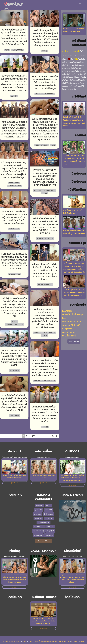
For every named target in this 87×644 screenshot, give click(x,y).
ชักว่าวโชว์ (12, 641)
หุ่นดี (49, 518)
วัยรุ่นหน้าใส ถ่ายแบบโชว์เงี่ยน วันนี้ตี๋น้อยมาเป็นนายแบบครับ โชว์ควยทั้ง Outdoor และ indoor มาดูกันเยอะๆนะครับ (72, 478)
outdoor (31, 641)
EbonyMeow (14, 183)
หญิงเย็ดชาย (38, 531)
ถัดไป (54, 436)
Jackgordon (66, 325)
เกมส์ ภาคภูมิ (69, 336)
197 (34, 436)
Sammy (37, 381)
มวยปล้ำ (38, 518)
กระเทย (49, 535)
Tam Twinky (14, 229)
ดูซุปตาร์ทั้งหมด (74, 341)
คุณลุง (38, 510)
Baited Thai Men (45, 285)
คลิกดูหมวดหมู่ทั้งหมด (44, 541)
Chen (37, 145)
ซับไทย (39, 506)
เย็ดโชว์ (82, 641)
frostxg (39, 94)
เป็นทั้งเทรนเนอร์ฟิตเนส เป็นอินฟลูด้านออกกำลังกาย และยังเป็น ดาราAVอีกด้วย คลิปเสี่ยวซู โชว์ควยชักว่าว (44, 621)
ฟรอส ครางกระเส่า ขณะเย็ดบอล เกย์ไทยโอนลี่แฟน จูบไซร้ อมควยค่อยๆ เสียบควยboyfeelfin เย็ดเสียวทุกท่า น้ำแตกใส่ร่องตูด (45, 82)
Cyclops (45, 145)
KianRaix (67, 311)
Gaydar (38, 190)
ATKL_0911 (75, 325)
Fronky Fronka (14, 186)
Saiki (53, 145)
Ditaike (40, 238)
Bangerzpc (67, 329)
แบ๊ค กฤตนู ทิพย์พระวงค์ (14, 324)
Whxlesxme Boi (49, 381)
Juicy (45, 336)
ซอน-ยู (45, 51)
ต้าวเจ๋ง (14, 321)
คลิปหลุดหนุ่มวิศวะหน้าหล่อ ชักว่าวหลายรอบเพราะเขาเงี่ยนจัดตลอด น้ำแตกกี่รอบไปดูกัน (74, 292)
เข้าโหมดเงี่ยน (66, 641)
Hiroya (81, 315)
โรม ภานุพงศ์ (14, 370)
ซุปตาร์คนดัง (75, 641)
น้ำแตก (41, 641)
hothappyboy (49, 333)
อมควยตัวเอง (39, 527)
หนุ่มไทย (25, 641)
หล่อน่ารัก (58, 641)
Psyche (45, 427)
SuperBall (49, 94)
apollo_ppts (14, 274)
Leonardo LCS (49, 190)
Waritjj (14, 96)
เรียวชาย (18, 641)
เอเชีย (38, 535)
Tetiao (45, 193)
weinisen (49, 238)
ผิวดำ (50, 527)
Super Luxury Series (72, 322)
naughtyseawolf (69, 332)
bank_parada (18, 50)
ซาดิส (37, 514)
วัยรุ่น (36, 641)
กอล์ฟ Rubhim (70, 314)
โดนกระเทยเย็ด (43, 522)
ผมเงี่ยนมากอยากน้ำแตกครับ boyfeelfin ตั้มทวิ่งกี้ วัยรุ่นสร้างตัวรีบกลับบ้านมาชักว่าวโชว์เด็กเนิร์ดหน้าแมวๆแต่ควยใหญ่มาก (14, 217)
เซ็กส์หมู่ (48, 514)
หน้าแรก (5, 641)
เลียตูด (50, 531)
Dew (64, 318)
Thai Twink (14, 416)
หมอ (48, 506)
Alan (7, 50)
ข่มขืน (49, 510)
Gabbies (37, 333)
